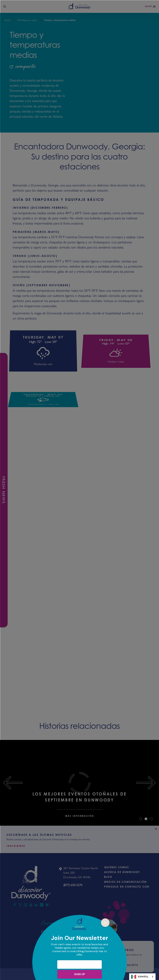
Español (140, 977)
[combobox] (142, 977)
